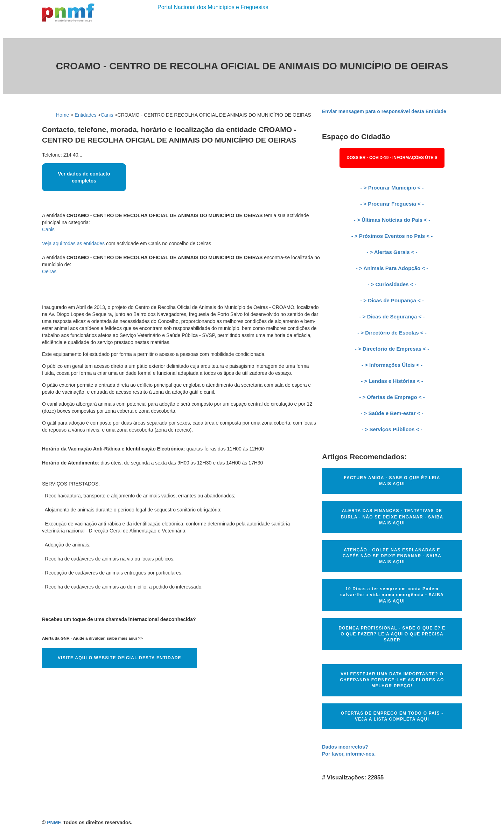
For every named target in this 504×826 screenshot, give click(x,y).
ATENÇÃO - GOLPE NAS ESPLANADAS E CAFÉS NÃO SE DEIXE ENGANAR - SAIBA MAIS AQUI (392, 556)
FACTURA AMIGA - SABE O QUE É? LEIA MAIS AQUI (392, 481)
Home (62, 115)
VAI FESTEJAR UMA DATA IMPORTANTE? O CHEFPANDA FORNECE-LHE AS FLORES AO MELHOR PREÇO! (392, 680)
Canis (107, 115)
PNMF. (54, 822)
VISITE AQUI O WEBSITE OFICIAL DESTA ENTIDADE (120, 658)
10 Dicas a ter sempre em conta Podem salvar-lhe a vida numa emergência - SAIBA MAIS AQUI (392, 595)
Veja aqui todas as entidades (73, 243)
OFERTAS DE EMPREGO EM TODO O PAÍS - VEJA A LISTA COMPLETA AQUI (392, 716)
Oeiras (49, 271)
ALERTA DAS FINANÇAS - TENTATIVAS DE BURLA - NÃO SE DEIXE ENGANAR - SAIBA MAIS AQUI (392, 517)
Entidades (85, 115)
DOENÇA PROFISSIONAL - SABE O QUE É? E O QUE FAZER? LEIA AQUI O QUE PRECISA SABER (392, 634)
